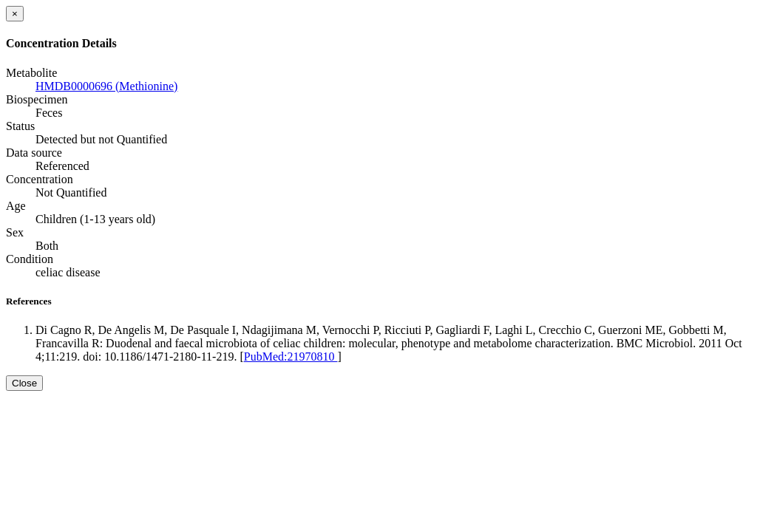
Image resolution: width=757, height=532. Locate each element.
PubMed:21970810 (291, 357)
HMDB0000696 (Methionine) (106, 86)
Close (24, 383)
